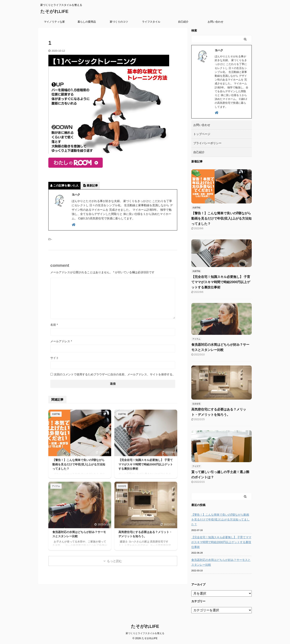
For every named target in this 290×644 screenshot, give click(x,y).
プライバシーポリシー (207, 143)
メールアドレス (61, 341)
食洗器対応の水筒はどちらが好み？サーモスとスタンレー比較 (221, 562)
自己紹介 (183, 22)
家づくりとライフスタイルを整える (145, 633)
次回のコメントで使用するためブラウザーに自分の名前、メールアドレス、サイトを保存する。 (115, 374)
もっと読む (114, 561)
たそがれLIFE (54, 11)
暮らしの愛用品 (87, 22)
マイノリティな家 (54, 22)
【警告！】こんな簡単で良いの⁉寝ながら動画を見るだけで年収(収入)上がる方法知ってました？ (79, 464)
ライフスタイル (151, 22)
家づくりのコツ (119, 22)
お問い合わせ (215, 22)
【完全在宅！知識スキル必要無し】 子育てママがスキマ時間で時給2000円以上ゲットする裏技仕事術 (146, 464)
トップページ (202, 134)
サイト (55, 358)
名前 (54, 325)
